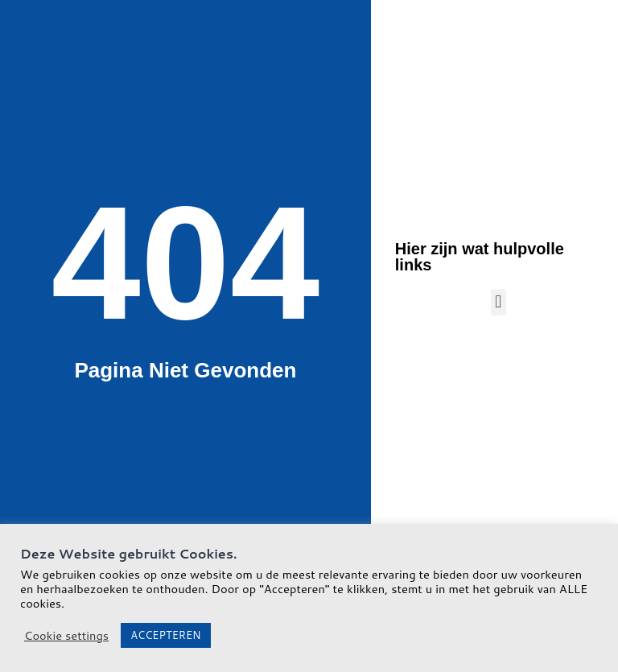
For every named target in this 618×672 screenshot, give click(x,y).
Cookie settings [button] (66, 636)
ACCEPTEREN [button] (165, 635)
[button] (499, 302)
